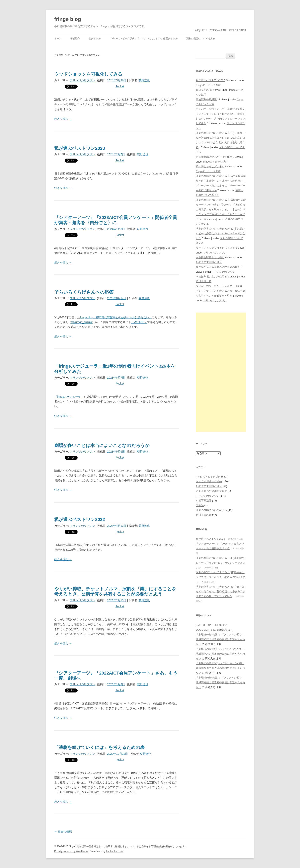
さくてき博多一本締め (209, 481)
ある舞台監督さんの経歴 (210, 257)
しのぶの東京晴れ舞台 (209, 262)
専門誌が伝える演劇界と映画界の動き (218, 267)
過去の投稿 (63, 832)
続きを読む (63, 119)
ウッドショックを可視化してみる (88, 74)
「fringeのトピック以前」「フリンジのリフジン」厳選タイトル (143, 38)
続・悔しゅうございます (210, 166)
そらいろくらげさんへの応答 (84, 292)
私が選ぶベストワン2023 (80, 148)
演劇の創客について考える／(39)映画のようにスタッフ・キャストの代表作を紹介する (221, 577)
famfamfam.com (115, 851)
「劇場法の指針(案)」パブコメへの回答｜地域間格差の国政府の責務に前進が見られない (221, 639)
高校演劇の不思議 (206, 99)
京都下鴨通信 (204, 501)
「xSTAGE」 (139, 322)
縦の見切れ (202, 90)
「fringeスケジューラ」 (69, 397)
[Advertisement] (221, 372)
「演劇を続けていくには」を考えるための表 (99, 747)
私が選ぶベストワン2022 (80, 519)
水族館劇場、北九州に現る (211, 277)
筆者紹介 (75, 38)
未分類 (200, 505)
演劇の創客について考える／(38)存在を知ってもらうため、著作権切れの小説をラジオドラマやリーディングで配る (221, 591)
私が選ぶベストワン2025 (210, 80)
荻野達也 (144, 80)
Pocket (120, 86)
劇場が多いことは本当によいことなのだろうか (102, 445)
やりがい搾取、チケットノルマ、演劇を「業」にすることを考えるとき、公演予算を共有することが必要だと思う (115, 591)
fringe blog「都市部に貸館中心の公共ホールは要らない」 (116, 317)
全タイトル (95, 38)
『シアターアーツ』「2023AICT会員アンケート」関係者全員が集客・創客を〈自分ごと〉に (116, 220)
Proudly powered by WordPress (71, 851)
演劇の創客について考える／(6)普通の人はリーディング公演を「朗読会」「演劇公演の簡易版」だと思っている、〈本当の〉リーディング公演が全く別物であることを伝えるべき (221, 210)
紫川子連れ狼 (204, 281)
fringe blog (68, 19)
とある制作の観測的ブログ (211, 491)
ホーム (58, 38)
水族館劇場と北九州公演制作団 (214, 157)
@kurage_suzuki (81, 322)
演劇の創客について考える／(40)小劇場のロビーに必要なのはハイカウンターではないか (221, 233)
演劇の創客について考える (201, 38)
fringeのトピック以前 (208, 85)
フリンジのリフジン (82, 80)
